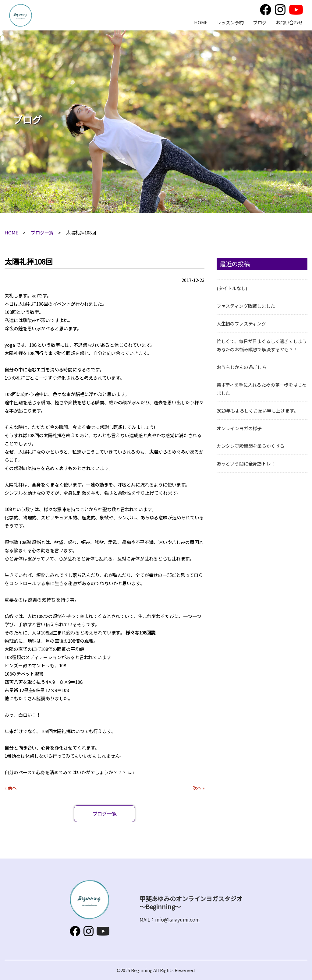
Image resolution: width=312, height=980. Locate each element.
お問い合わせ (289, 22)
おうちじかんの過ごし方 (241, 367)
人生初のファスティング (241, 323)
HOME (201, 22)
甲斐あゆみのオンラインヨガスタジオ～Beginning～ (21, 15)
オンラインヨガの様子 (239, 428)
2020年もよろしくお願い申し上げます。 (257, 411)
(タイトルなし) (232, 288)
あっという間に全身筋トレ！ (246, 464)
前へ (12, 788)
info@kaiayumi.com (177, 919)
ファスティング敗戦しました (246, 306)
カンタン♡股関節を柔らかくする (251, 446)
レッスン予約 (230, 22)
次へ (197, 788)
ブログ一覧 (42, 232)
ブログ (260, 22)
